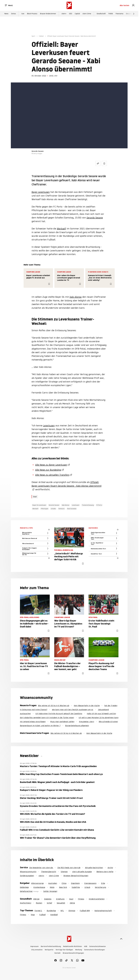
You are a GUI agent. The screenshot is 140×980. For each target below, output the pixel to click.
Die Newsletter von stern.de (41, 868)
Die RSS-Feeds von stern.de (69, 868)
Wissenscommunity (28, 872)
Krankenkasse (39, 887)
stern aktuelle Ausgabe (82, 872)
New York (63, 887)
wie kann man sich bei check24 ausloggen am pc (73, 710)
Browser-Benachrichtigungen (76, 876)
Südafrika (76, 887)
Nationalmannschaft (103, 911)
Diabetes (48, 899)
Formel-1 (38, 911)
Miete (52, 887)
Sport (33, 36)
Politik (111, 14)
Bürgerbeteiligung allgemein (77, 726)
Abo (124, 5)
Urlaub (87, 887)
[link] (133, 5)
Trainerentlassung (88, 505)
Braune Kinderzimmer (48, 14)
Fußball (41, 36)
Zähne (72, 903)
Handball (54, 915)
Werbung (79, 950)
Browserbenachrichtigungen (73, 953)
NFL (62, 911)
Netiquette (49, 950)
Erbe (103, 883)
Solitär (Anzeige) (50, 891)
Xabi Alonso (76, 297)
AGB (86, 946)
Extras (14, 14)
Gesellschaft (101, 14)
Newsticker (30, 756)
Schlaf (49, 903)
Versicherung (100, 887)
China (64, 883)
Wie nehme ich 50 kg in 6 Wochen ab (54, 706)
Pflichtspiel (45, 509)
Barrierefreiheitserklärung (51, 946)
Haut (71, 899)
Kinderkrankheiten (97, 899)
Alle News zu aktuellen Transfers (52, 475)
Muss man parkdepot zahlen (62, 722)
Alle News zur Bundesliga (48, 470)
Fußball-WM (85, 911)
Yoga (33, 915)
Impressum (34, 946)
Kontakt (58, 953)
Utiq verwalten (37, 950)
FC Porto (99, 505)
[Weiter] (134, 14)
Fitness (81, 899)
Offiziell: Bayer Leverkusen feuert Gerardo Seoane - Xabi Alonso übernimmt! (67, 484)
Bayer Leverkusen (41, 192)
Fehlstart (62, 509)
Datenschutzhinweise (98, 946)
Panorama (119, 14)
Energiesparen (90, 883)
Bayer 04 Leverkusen (39, 505)
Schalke (53, 509)
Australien (53, 883)
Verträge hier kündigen (64, 950)
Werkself (61, 229)
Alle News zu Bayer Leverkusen (51, 465)
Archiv (110, 868)
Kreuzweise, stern (87, 722)
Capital (77, 14)
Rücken (39, 903)
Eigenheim (75, 883)
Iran (23, 14)
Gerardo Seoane (95, 218)
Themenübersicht (49, 872)
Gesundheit (130, 14)
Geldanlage (24, 887)
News (6, 14)
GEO (71, 14)
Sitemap (64, 872)
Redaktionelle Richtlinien (73, 946)
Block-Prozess (32, 14)
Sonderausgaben (27, 876)
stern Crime (87, 14)
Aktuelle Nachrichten (94, 868)
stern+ (64, 14)
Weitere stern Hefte (105, 872)
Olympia (72, 911)
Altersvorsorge (37, 883)
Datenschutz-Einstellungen (95, 950)
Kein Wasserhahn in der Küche (87, 706)
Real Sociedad (72, 509)
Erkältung (60, 899)
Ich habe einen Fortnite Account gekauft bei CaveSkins (59, 714)
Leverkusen (49, 426)
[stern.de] (69, 5)
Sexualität (61, 903)
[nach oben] (121, 939)
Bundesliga (51, 911)
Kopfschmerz (26, 903)
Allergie (36, 899)
